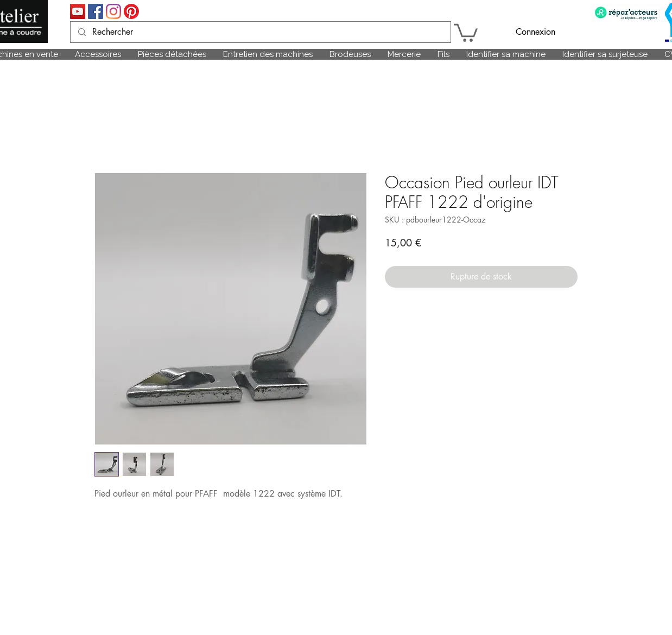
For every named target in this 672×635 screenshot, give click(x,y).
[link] (466, 32)
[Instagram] (113, 11)
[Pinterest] (131, 11)
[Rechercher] (260, 32)
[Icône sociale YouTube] (78, 11)
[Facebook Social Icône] (96, 11)
